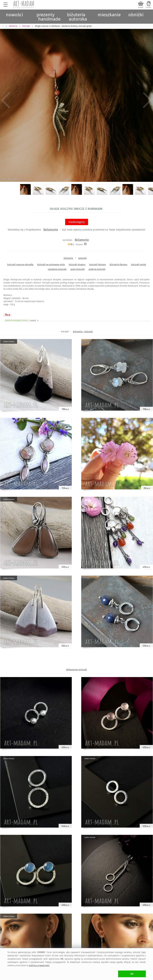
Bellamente (51, 230)
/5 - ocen (75, 244)
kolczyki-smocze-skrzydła (20, 264)
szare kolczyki (78, 269)
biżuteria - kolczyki (83, 332)
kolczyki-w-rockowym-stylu (51, 264)
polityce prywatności (39, 965)
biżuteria (68, 258)
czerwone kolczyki (57, 269)
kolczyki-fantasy (98, 264)
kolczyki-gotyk (138, 264)
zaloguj (149, 7)
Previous (6, 100)
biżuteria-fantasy (118, 264)
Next (147, 100)
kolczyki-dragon (77, 264)
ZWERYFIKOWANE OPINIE (22, 321)
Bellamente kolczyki (77, 670)
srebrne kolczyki (97, 269)
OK (132, 974)
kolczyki (82, 258)
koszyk (141, 7)
